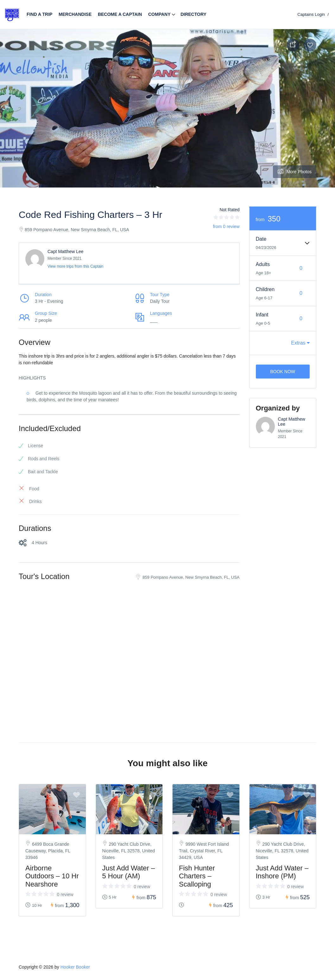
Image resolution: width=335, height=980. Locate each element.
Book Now (283, 372)
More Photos (295, 172)
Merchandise (75, 14)
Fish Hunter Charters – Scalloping (197, 876)
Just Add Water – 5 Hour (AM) (129, 872)
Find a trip (39, 14)
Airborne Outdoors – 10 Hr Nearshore (52, 876)
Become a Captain (120, 14)
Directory (193, 14)
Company (159, 14)
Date (261, 239)
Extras (300, 343)
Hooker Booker (75, 967)
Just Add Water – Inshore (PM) (282, 872)
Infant (262, 315)
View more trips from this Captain (76, 266)
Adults (263, 264)
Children (265, 289)
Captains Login (311, 14)
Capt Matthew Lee (66, 251)
